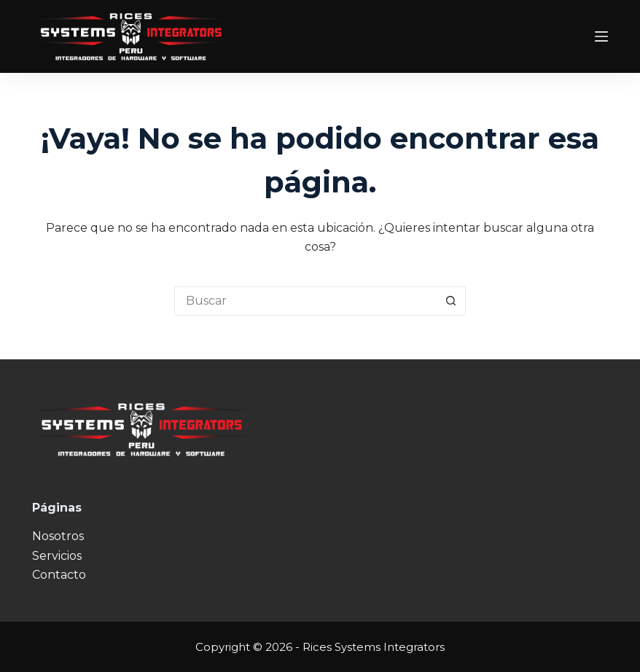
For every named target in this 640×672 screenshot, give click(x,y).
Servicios (57, 556)
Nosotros (58, 536)
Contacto (59, 575)
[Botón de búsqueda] (451, 301)
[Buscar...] (305, 301)
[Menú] (601, 36)
